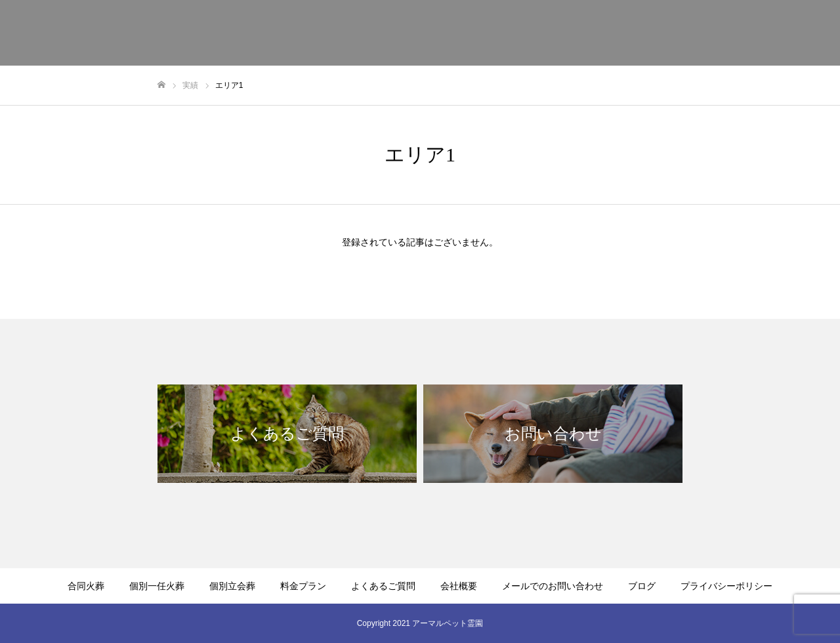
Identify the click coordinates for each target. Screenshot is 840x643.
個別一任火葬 (375, 33)
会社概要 (672, 33)
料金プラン (519, 33)
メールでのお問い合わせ (765, 33)
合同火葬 (306, 33)
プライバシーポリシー (726, 586)
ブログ (642, 586)
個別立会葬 (450, 33)
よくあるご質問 (598, 33)
